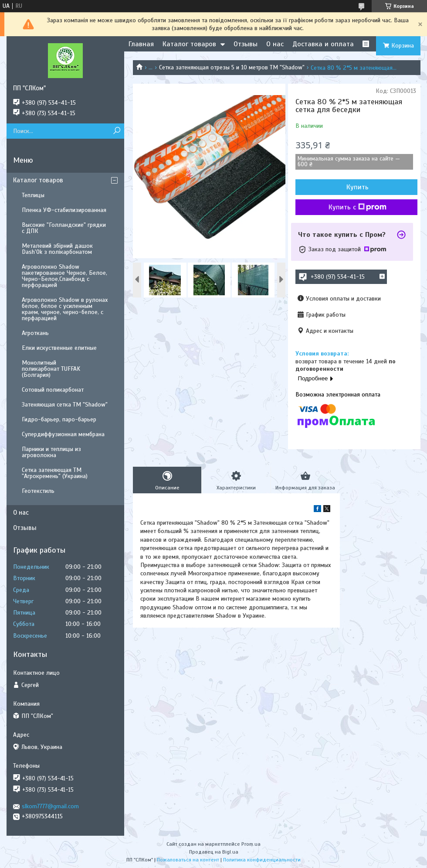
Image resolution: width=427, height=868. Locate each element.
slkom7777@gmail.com (50, 806)
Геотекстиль (38, 491)
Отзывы (246, 44)
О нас (275, 44)
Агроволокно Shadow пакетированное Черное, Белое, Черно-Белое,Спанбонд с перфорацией (64, 276)
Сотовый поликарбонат (53, 390)
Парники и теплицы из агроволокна (51, 452)
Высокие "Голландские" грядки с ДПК (64, 228)
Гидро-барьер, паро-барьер (59, 419)
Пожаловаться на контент (188, 860)
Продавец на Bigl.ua (214, 852)
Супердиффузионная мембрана (63, 434)
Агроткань (35, 333)
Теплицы (33, 195)
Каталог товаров (189, 44)
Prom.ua (251, 844)
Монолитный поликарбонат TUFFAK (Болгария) (51, 369)
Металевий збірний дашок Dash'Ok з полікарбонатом (57, 249)
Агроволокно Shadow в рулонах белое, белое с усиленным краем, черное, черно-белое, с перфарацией (65, 309)
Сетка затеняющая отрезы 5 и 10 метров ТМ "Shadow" (232, 67)
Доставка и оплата (323, 44)
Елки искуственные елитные (59, 348)
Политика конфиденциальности (262, 860)
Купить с (358, 207)
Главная (141, 44)
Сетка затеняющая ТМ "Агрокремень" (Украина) (55, 473)
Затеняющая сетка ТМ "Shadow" (65, 405)
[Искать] (117, 131)
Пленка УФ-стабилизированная (64, 210)
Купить (358, 187)
